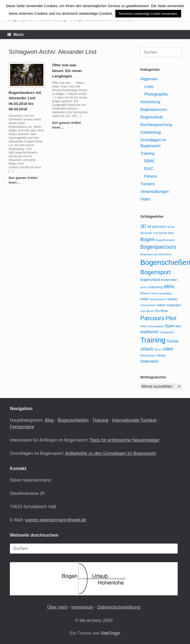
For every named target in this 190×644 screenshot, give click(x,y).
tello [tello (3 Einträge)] (178, 326)
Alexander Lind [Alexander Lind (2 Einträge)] (149, 233)
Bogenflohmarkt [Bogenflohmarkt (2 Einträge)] (165, 240)
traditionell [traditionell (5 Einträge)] (149, 332)
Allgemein (149, 79)
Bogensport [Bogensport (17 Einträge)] (155, 272)
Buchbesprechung (156, 125)
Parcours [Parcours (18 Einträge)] (152, 318)
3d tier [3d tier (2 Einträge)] (171, 227)
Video (145, 199)
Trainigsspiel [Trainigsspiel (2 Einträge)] (166, 332)
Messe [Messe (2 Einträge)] (150, 311)
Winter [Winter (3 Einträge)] (161, 355)
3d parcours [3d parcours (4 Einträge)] (157, 227)
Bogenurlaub (151, 117)
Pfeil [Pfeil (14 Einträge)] (171, 318)
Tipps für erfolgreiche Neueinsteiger (124, 440)
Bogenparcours (154, 109)
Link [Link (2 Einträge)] (143, 311)
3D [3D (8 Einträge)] (143, 226)
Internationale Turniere (134, 420)
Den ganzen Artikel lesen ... (23, 180)
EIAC (149, 169)
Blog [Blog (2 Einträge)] (171, 233)
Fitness (151, 176)
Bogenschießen (73, 420)
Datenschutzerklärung (119, 607)
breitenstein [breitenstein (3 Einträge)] (169, 280)
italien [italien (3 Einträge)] (161, 305)
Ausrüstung (150, 102)
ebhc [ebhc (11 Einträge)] (169, 286)
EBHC (150, 161)
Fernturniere (22, 427)
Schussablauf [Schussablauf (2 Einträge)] (156, 326)
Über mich (57, 607)
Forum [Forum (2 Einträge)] (154, 293)
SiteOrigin (111, 633)
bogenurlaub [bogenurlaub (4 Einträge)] (150, 280)
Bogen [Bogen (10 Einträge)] (147, 239)
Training (147, 153)
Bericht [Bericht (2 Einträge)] (163, 233)
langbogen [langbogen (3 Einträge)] (174, 305)
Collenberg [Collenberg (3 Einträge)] (155, 287)
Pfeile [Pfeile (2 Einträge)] (144, 326)
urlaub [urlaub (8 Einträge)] (147, 349)
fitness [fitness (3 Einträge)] (145, 293)
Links (149, 87)
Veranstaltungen (155, 192)
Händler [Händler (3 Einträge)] (172, 299)
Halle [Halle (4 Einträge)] (144, 299)
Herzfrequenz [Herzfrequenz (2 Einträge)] (157, 299)
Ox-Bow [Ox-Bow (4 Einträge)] (161, 311)
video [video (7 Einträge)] (168, 349)
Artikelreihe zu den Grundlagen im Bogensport (111, 453)
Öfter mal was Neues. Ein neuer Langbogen (67, 71)
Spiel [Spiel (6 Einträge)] (170, 326)
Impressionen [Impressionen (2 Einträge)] (148, 305)
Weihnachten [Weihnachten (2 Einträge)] (148, 356)
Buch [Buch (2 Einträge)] (143, 287)
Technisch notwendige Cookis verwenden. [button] (148, 14)
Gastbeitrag (150, 132)
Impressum (82, 607)
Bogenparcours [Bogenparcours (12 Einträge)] (158, 247)
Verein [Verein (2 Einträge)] (158, 349)
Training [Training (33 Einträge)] (153, 340)
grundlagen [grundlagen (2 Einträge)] (166, 293)
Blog (49, 420)
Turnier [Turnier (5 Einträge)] (173, 341)
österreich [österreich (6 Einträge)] (149, 361)
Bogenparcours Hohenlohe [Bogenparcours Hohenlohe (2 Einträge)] (156, 254)
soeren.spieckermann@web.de (55, 520)
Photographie (156, 94)
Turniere (147, 184)
